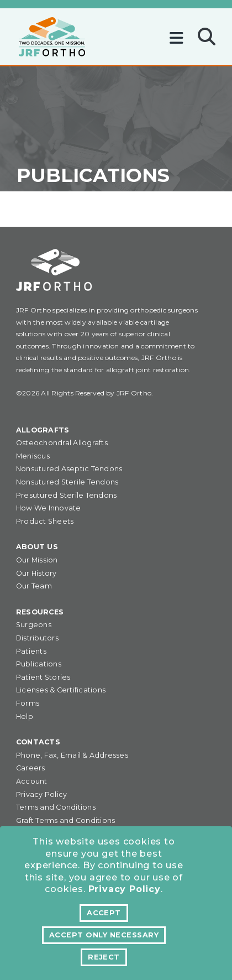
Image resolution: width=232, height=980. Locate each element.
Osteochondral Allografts (62, 443)
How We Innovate (49, 508)
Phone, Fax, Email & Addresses (72, 755)
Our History (36, 573)
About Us (37, 547)
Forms (28, 703)
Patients (31, 651)
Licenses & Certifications (61, 690)
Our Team (34, 586)
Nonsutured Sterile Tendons (67, 482)
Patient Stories (43, 677)
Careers (31, 768)
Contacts (38, 742)
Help (25, 716)
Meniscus (33, 456)
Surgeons (34, 625)
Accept (104, 913)
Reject (104, 957)
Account (32, 781)
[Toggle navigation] (179, 34)
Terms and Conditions (56, 807)
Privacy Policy (125, 889)
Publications (39, 664)
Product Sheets (45, 521)
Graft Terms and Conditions (65, 820)
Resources (40, 612)
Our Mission (37, 560)
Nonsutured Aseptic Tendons (69, 469)
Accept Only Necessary (104, 935)
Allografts (43, 430)
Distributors (37, 638)
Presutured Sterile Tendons (66, 495)
